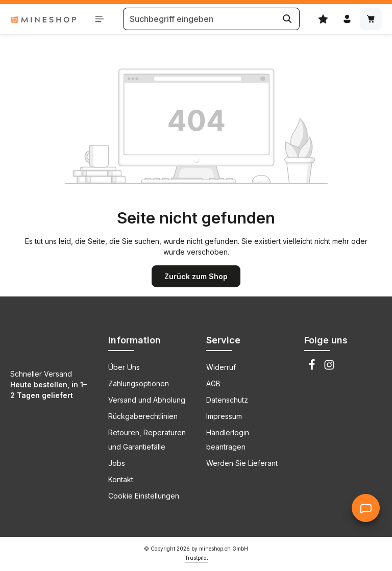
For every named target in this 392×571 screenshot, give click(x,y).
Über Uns (124, 367)
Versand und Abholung (147, 400)
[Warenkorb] (371, 19)
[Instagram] (329, 368)
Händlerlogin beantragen (228, 440)
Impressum (224, 416)
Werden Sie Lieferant (242, 463)
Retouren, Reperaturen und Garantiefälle (147, 440)
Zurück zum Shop (196, 276)
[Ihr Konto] (347, 19)
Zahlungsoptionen (139, 383)
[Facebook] (313, 368)
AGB (213, 383)
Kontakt (121, 479)
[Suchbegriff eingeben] (199, 19)
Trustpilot (196, 558)
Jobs (117, 463)
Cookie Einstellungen (144, 496)
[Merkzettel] (323, 19)
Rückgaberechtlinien (143, 416)
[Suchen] (288, 19)
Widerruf (221, 367)
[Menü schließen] (100, 19)
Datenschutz (227, 400)
